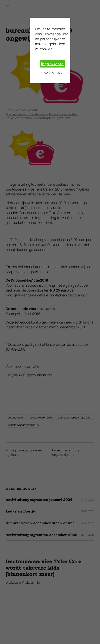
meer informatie (52, 73)
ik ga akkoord (52, 64)
